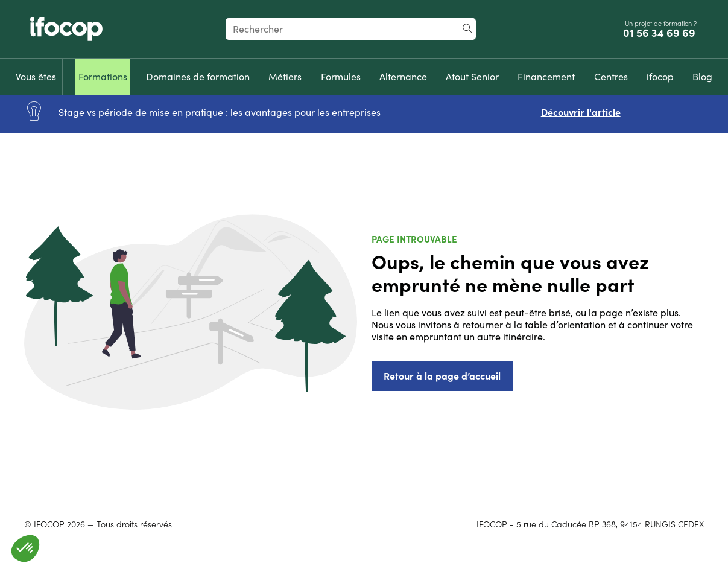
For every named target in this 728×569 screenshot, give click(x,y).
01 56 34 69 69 (660, 33)
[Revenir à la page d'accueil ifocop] (66, 29)
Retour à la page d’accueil (442, 376)
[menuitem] (36, 77)
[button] (25, 548)
